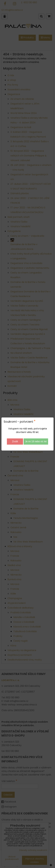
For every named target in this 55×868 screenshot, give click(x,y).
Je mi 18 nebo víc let (36, 441)
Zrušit (15, 441)
